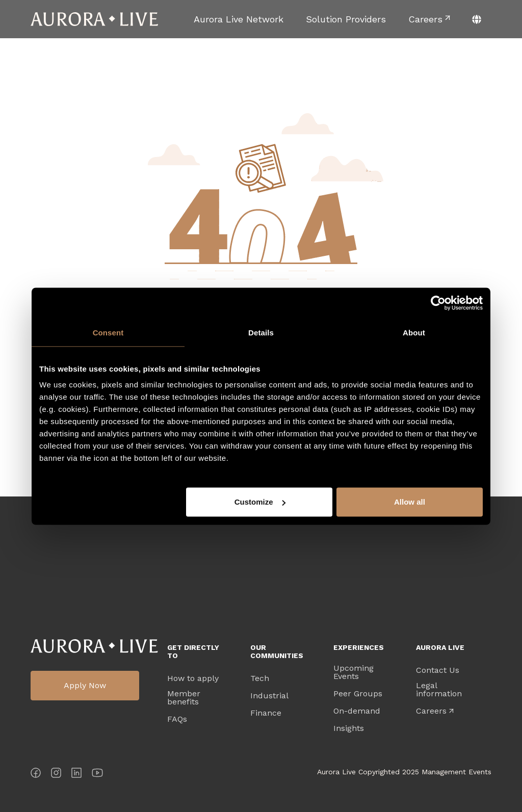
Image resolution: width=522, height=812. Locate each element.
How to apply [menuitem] (193, 678)
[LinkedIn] (76, 775)
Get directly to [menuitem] (193, 651)
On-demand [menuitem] (357, 711)
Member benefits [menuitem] (184, 698)
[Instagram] (56, 775)
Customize (260, 502)
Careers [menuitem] (431, 711)
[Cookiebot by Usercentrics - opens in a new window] (438, 303)
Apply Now (85, 685)
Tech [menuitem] (260, 678)
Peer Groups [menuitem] (358, 694)
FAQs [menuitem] (177, 719)
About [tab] (414, 332)
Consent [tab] (108, 332)
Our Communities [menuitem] (277, 651)
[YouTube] (97, 775)
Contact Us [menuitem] (438, 670)
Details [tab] (261, 332)
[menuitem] (239, 19)
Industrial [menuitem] (269, 696)
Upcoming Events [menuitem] (354, 672)
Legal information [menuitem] (439, 690)
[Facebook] (36, 775)
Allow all (410, 502)
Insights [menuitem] (349, 728)
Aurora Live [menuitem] (440, 647)
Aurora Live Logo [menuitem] (94, 646)
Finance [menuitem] (266, 713)
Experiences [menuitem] (359, 647)
